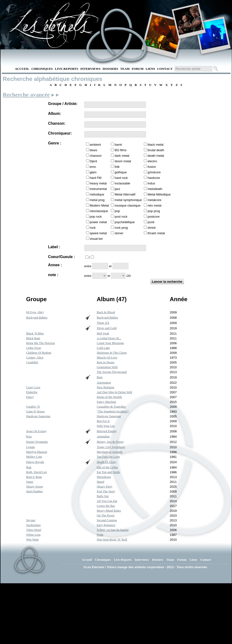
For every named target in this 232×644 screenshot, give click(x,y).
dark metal (122, 156)
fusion (152, 167)
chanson (96, 156)
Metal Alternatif (125, 194)
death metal (156, 156)
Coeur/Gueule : (62, 257)
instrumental (98, 189)
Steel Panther (35, 491)
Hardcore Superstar (38, 416)
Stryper (31, 520)
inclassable (122, 183)
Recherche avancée (26, 95)
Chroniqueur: (60, 133)
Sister (30, 482)
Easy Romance (106, 525)
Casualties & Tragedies (111, 407)
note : (53, 275)
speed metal (98, 233)
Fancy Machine (106, 402)
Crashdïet (32, 362)
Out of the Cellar (107, 467)
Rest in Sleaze (106, 362)
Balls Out (103, 496)
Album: (55, 114)
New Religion (105, 387)
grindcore (154, 172)
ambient (95, 145)
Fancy (30, 397)
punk (151, 222)
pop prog (154, 211)
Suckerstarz (34, 525)
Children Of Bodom (39, 353)
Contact (165, 69)
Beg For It (103, 421)
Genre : (55, 143)
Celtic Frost (34, 348)
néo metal (155, 205)
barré (118, 145)
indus (151, 183)
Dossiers (110, 69)
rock (93, 228)
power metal (98, 222)
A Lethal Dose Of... (109, 338)
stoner (119, 233)
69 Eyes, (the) (35, 312)
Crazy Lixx (33, 387)
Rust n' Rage (34, 477)
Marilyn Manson (37, 452)
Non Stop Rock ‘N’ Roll (112, 539)
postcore (154, 217)
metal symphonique (128, 200)
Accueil (22, 69)
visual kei (96, 239)
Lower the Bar (106, 506)
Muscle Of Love (107, 357)
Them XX (103, 323)
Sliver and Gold (106, 328)
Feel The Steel (106, 491)
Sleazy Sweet (35, 486)
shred (152, 228)
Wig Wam (33, 539)
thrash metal (156, 233)
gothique (121, 172)
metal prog (97, 200)
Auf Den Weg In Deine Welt (114, 392)
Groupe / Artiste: (63, 104)
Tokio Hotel (34, 530)
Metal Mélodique (159, 194)
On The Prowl (105, 515)
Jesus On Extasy (36, 431)
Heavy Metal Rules (109, 511)
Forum (138, 69)
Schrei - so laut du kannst (113, 530)
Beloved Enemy (107, 431)
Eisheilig (32, 392)
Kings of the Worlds (109, 397)
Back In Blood (106, 312)
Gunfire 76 (33, 407)
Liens (150, 69)
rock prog (121, 228)
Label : (54, 247)
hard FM (96, 178)
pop (117, 211)
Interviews (90, 69)
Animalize (103, 436)
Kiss (29, 436)
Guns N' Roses (36, 411)
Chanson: (57, 123)
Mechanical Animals (109, 452)
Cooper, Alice (35, 357)
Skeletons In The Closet (112, 353)
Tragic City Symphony (111, 447)
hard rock (121, 178)
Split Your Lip (106, 426)
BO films (121, 150)
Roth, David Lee (37, 472)
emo (93, 167)
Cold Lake (103, 348)
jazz (117, 189)
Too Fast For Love (108, 457)
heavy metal (98, 183)
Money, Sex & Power (110, 442)
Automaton (104, 382)
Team (125, 69)
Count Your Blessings (110, 343)
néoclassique (99, 211)
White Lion (33, 535)
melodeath (155, 189)
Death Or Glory (106, 462)
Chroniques (42, 69)
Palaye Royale (35, 462)
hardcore (154, 178)
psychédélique (125, 222)
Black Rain (33, 338)
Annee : (55, 265)
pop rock (96, 217)
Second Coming (107, 520)
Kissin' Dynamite (37, 442)
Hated (100, 482)
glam (93, 172)
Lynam (31, 447)
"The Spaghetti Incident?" (113, 411)
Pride (100, 535)
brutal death (156, 150)
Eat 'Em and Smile (108, 472)
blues (94, 150)
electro (152, 161)
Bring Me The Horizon (41, 343)
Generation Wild (107, 367)
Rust (99, 377)
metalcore (155, 200)
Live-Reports (67, 69)
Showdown (104, 477)
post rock (121, 217)
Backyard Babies (37, 317)
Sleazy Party (104, 486)
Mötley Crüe (34, 457)
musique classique (128, 205)
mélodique (97, 194)
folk (117, 167)
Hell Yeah (103, 333)
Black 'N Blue (35, 333)
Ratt (29, 467)
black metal (156, 145)
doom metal (123, 161)
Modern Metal (99, 205)
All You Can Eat (107, 501)
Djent (93, 161)
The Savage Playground (112, 372)
